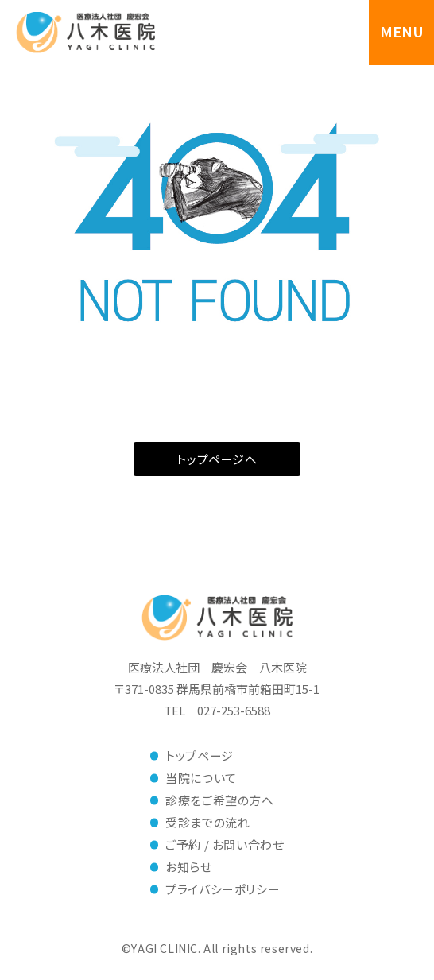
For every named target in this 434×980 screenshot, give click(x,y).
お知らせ (188, 867)
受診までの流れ (207, 822)
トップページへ (217, 459)
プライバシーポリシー (223, 889)
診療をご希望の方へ (219, 800)
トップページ (200, 755)
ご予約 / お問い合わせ (225, 844)
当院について (201, 778)
